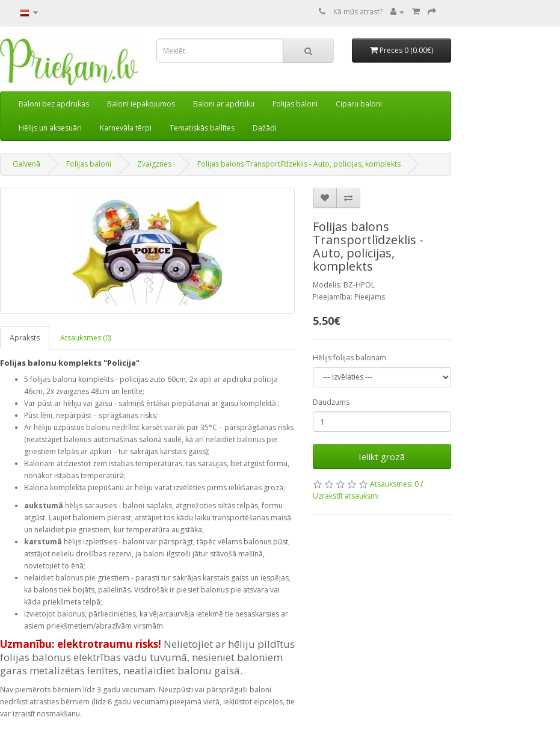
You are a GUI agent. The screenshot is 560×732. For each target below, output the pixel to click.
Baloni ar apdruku (224, 104)
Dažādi (265, 128)
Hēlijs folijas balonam (349, 358)
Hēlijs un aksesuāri (50, 128)
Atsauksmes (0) (86, 338)
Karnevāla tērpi (126, 128)
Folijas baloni (295, 104)
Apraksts (25, 338)
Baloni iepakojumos (141, 104)
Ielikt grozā (382, 457)
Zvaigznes (154, 164)
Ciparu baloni (359, 104)
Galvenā (26, 164)
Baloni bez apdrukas (54, 104)
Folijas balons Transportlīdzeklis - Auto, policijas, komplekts (299, 164)
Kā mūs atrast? (358, 12)
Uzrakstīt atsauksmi (346, 496)
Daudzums (331, 402)
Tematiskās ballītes (202, 128)
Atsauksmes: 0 (394, 484)
